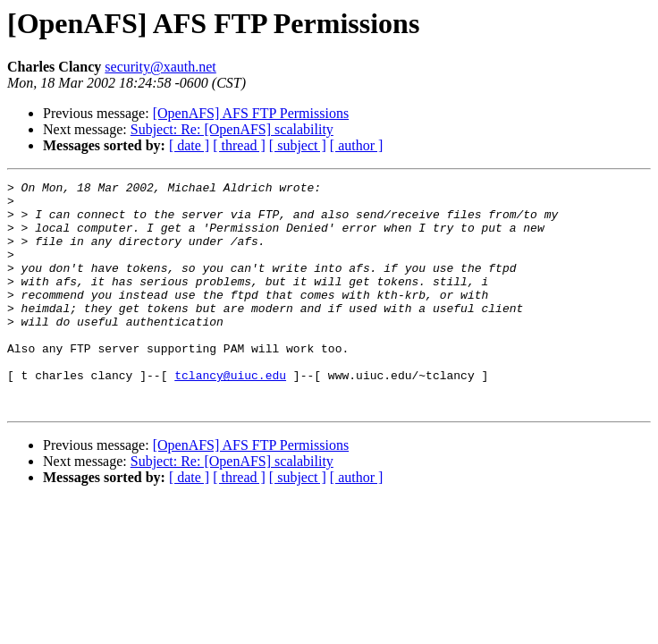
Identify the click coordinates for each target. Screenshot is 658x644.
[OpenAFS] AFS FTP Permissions (251, 113)
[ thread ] (239, 145)
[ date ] (189, 145)
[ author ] (357, 145)
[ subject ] (298, 145)
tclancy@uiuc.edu (230, 415)
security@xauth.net (160, 67)
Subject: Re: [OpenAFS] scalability (232, 129)
